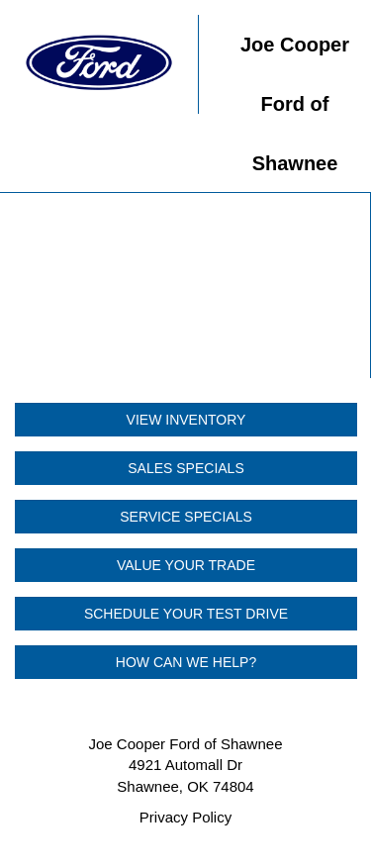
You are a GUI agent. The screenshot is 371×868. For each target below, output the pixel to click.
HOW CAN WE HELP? (186, 662)
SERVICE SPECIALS (186, 517)
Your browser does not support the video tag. (185, 286)
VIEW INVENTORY (186, 420)
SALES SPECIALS (186, 468)
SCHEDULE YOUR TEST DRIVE (186, 614)
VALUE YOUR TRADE (186, 565)
